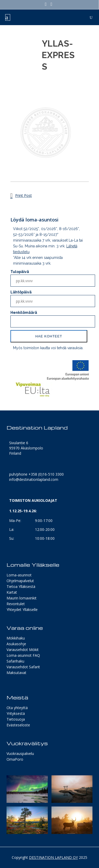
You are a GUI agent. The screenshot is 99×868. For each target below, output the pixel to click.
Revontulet (16, 604)
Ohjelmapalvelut (20, 581)
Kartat (12, 592)
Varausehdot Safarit (23, 667)
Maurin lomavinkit (22, 598)
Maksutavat (16, 673)
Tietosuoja (16, 719)
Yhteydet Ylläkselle (22, 610)
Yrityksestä (16, 713)
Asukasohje (16, 644)
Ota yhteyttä (17, 708)
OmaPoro (15, 759)
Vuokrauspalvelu (20, 753)
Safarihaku (15, 661)
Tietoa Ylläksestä (21, 586)
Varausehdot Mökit (23, 650)
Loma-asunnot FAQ (23, 655)
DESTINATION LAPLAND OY (53, 857)
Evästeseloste (18, 725)
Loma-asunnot (19, 575)
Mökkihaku (16, 638)
